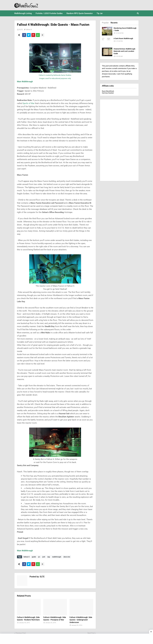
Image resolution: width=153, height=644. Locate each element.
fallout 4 (29, 30)
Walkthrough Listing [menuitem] (23, 13)
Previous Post (21, 632)
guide (34, 557)
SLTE (21, 30)
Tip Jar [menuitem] (100, 13)
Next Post (91, 632)
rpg (49, 557)
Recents (114, 23)
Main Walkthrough (25, 82)
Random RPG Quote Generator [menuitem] (80, 13)
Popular (105, 23)
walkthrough (57, 557)
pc (39, 557)
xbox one (67, 557)
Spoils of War (29, 103)
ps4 (44, 557)
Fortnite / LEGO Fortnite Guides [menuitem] (49, 13)
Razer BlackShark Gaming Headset (108, 92)
